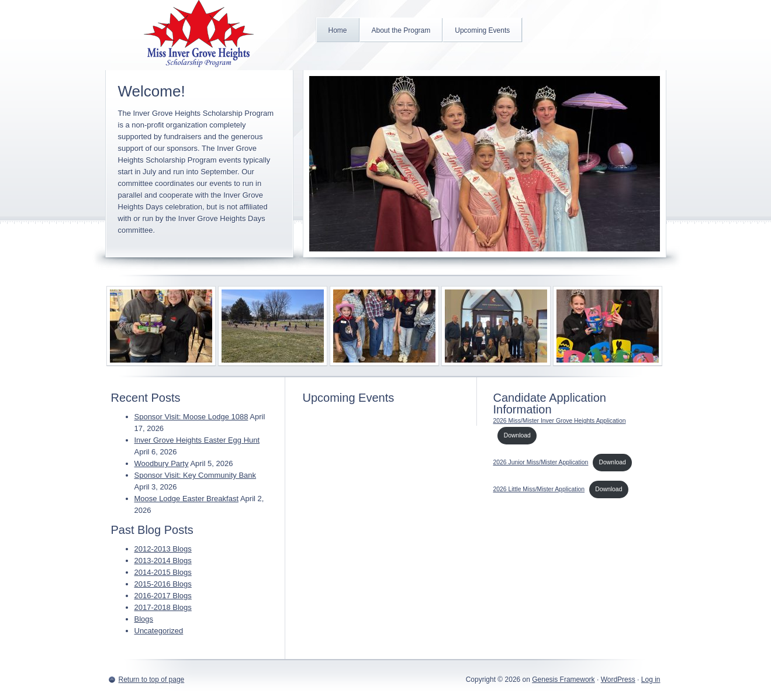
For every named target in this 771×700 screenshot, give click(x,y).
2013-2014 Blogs (163, 561)
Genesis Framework (563, 680)
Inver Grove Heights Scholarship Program (199, 35)
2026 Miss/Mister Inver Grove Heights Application (560, 421)
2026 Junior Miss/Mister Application (541, 462)
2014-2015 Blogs (163, 572)
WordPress (618, 680)
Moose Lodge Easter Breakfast (187, 499)
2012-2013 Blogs (163, 549)
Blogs (144, 619)
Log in (651, 680)
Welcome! (152, 91)
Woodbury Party (162, 463)
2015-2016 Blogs (163, 584)
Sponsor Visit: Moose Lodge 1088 (191, 417)
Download (517, 435)
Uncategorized (159, 631)
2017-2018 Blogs (163, 607)
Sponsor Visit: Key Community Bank (196, 475)
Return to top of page (152, 680)
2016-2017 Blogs (163, 596)
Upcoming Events (349, 398)
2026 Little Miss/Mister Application (539, 489)
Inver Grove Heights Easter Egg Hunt (197, 440)
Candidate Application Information (550, 404)
